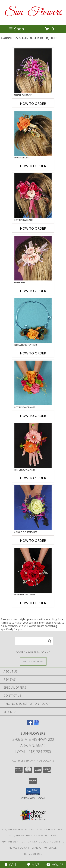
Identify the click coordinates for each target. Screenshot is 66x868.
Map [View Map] (33, 865)
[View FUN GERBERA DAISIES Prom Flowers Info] (33, 445)
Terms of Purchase (44, 848)
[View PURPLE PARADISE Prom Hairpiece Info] (33, 71)
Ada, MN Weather (13, 842)
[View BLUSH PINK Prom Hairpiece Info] (33, 258)
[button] (33, 792)
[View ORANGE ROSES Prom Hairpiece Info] (33, 133)
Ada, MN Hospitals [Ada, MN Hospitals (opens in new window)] (50, 829)
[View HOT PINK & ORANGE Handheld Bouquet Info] (33, 383)
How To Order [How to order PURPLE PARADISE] (33, 104)
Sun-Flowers (33, 12)
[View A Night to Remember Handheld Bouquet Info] (33, 508)
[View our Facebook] (30, 724)
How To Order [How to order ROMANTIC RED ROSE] (33, 603)
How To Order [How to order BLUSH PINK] (33, 291)
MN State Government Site (46, 842)
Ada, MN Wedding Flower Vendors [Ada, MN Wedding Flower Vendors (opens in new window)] (33, 835)
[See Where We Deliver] (33, 661)
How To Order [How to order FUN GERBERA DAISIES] (33, 478)
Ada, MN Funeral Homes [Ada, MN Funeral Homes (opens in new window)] (18, 829)
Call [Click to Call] (11, 865)
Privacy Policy (17, 848)
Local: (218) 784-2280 (33, 752)
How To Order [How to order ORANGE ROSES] (33, 166)
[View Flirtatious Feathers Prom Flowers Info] (33, 321)
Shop (17, 29)
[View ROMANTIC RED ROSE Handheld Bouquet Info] (33, 570)
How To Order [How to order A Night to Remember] (33, 540)
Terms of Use (33, 854)
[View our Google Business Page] (36, 724)
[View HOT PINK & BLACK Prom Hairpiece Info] (33, 196)
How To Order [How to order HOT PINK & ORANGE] (33, 416)
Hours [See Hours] (55, 865)
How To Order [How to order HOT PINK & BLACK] (33, 228)
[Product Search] (34, 641)
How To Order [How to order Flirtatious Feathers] (33, 353)
